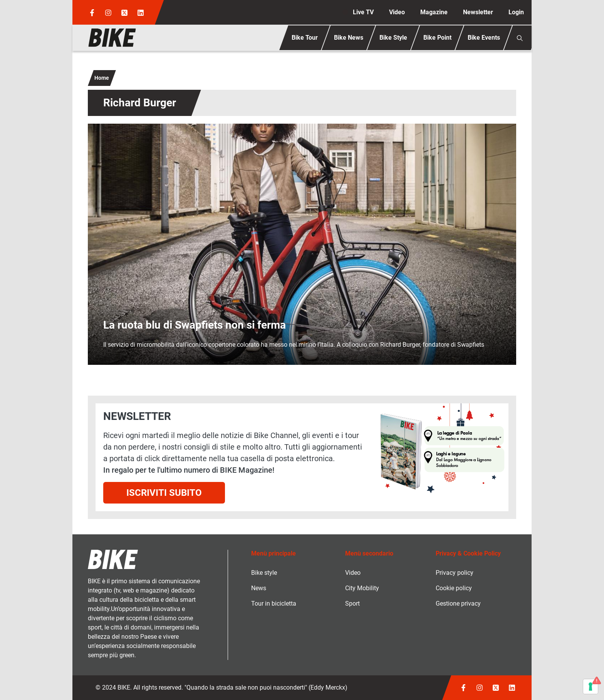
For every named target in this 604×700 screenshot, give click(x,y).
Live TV (363, 12)
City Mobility (362, 588)
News (259, 588)
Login (516, 12)
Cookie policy (454, 588)
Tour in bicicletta (274, 603)
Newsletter (478, 12)
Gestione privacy (458, 603)
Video (397, 12)
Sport (352, 603)
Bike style (264, 573)
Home (102, 78)
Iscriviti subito (164, 493)
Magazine (434, 12)
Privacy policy (455, 573)
